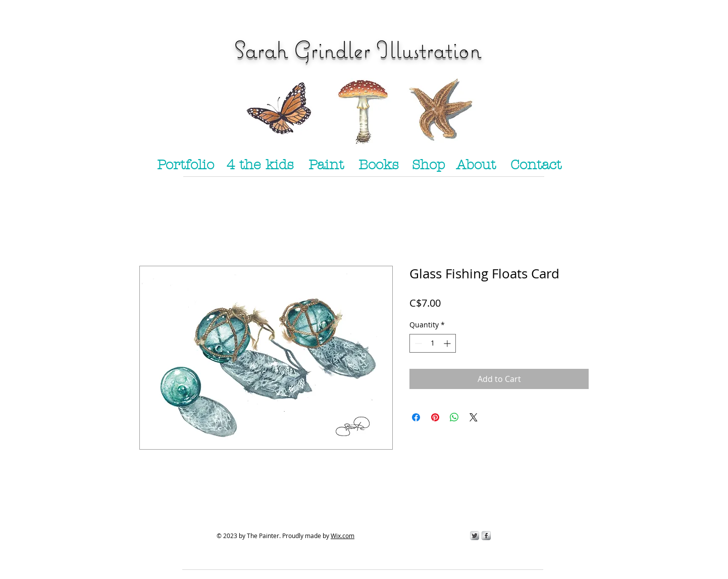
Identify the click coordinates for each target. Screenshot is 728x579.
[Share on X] (474, 417)
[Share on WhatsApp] (454, 417)
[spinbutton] (433, 343)
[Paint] (326, 165)
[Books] (379, 165)
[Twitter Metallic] (475, 536)
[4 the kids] (260, 165)
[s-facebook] (486, 536)
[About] (476, 165)
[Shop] (428, 165)
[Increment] (448, 343)
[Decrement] (417, 343)
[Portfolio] (185, 165)
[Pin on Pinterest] (435, 417)
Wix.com (343, 536)
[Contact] (536, 165)
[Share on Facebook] (416, 417)
